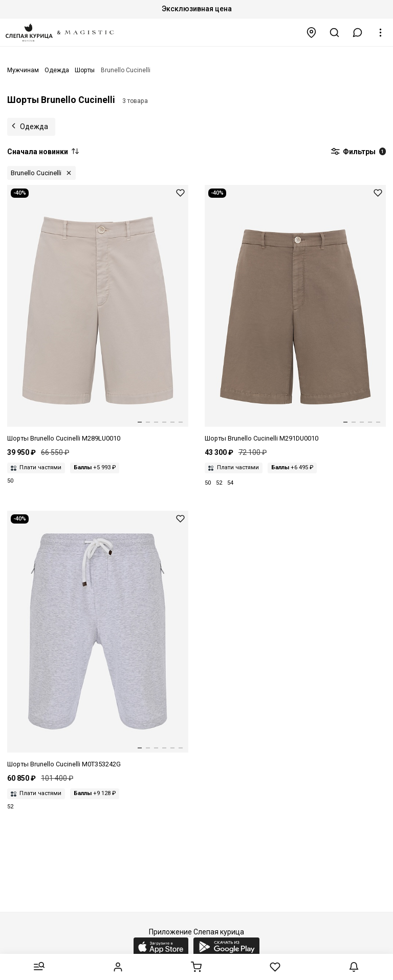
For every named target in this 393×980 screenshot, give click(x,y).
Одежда (34, 127)
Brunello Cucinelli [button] (36, 173)
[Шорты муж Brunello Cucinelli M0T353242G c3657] (98, 640)
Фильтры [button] (358, 152)
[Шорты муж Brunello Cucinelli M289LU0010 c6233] (98, 314)
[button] (358, 33)
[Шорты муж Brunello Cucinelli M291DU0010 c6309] (295, 314)
